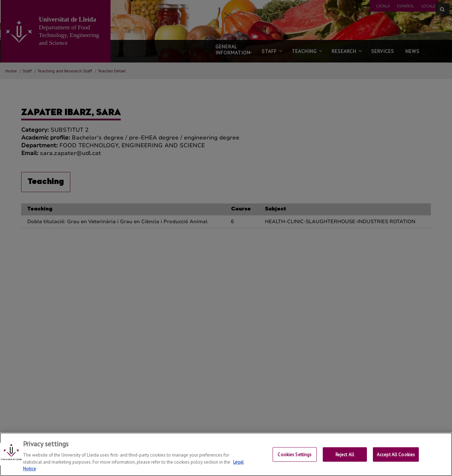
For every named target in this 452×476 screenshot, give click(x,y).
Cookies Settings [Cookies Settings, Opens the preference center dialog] (295, 460)
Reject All (345, 460)
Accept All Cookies (396, 460)
